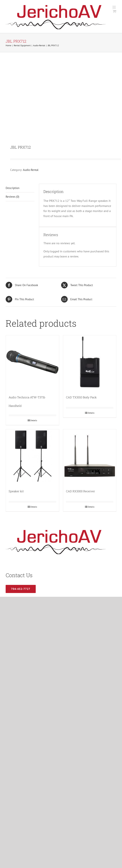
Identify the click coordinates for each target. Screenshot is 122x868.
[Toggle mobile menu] (114, 7)
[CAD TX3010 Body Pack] (90, 362)
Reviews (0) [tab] (12, 197)
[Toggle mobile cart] (114, 11)
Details (34, 420)
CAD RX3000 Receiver (80, 491)
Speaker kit (16, 491)
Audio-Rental (31, 170)
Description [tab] (13, 188)
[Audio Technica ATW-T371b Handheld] (32, 362)
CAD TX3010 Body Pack (81, 397)
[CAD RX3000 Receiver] (90, 456)
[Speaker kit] (32, 456)
